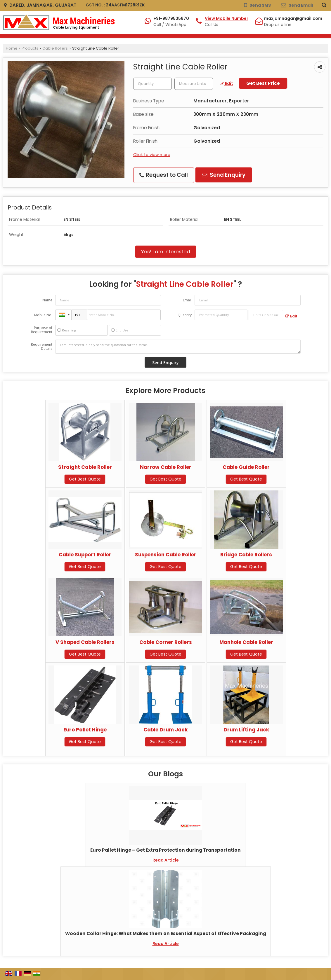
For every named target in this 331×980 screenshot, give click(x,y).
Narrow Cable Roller (166, 467)
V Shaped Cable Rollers (85, 642)
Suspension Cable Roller (166, 555)
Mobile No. (43, 315)
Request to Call (164, 175)
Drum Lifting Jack (246, 730)
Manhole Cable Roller (246, 642)
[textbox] (194, 84)
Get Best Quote (85, 479)
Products (30, 48)
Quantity (185, 315)
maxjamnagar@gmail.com (293, 18)
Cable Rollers (55, 48)
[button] (227, 18)
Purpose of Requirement (42, 330)
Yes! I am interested (166, 251)
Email (187, 300)
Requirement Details (42, 347)
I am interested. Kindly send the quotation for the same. (178, 347)
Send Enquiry (224, 175)
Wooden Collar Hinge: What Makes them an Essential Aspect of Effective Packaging (166, 933)
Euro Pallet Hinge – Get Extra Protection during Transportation (166, 850)
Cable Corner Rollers (166, 642)
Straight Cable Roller (85, 467)
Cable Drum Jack (166, 730)
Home (12, 48)
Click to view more (152, 155)
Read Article (166, 860)
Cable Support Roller (85, 555)
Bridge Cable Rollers (246, 555)
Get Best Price (263, 83)
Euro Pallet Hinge (85, 730)
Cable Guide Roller (246, 467)
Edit (227, 83)
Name (47, 300)
